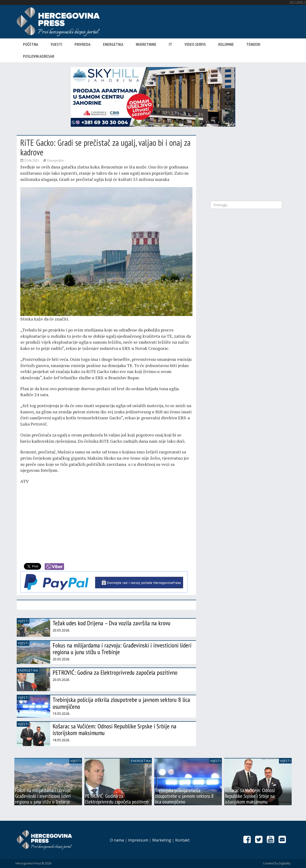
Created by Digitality (277, 863)
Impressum (138, 840)
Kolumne (226, 44)
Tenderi (253, 44)
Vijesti (56, 44)
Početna (31, 44)
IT (170, 44)
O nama (117, 840)
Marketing (162, 840)
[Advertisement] (106, 523)
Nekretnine (146, 44)
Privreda (83, 44)
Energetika (113, 44)
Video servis (195, 44)
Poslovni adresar (39, 56)
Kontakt (182, 840)
